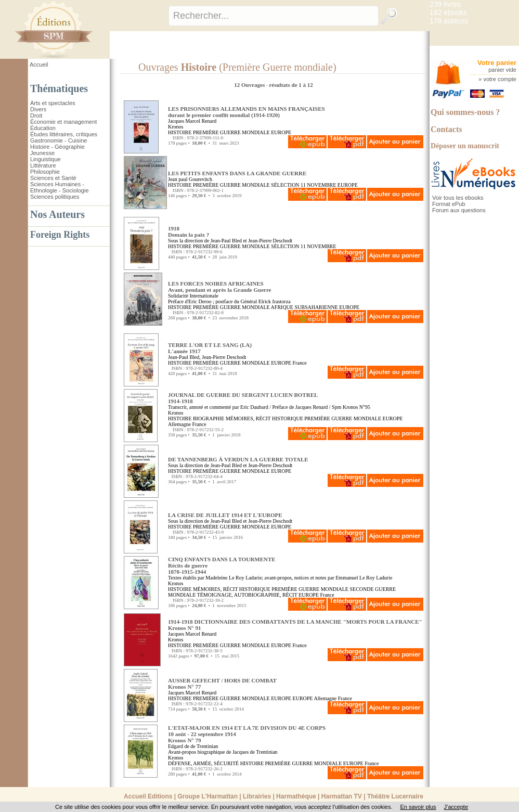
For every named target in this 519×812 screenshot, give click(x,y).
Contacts (446, 129)
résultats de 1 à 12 (291, 85)
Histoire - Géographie (57, 147)
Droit (36, 115)
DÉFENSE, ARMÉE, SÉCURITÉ (203, 763)
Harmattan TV (342, 796)
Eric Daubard (254, 407)
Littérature (43, 165)
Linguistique (46, 159)
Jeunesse (42, 153)
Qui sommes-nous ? (465, 112)
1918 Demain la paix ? (189, 231)
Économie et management (63, 122)
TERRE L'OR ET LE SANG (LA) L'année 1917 (210, 348)
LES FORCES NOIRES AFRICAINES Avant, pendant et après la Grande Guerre (220, 287)
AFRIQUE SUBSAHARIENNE (304, 307)
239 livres (445, 4)
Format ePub (449, 204)
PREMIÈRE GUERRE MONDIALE (231, 132)
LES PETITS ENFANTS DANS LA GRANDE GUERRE (237, 173)
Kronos (176, 127)
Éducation (43, 128)
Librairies (257, 796)
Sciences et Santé (53, 178)
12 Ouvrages (250, 85)
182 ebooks (448, 12)
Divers (38, 109)
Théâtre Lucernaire (395, 796)
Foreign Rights (60, 235)
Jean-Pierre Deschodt (270, 241)
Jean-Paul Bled (226, 241)
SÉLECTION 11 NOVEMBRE (303, 185)
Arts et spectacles (53, 103)
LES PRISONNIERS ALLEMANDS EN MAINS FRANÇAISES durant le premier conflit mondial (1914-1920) (246, 112)
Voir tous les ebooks (458, 198)
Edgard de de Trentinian (193, 746)
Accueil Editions (148, 796)
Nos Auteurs (57, 214)
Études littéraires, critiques (64, 134)
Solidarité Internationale (193, 296)
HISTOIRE (180, 132)
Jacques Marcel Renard (192, 121)
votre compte (500, 79)
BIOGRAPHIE (209, 418)
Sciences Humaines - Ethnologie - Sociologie (60, 187)
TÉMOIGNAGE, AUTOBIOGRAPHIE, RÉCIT (247, 595)
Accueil (39, 65)
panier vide (502, 70)
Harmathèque (296, 796)
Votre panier (497, 63)
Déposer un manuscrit (465, 146)
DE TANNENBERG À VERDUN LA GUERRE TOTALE (238, 459)
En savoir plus (418, 807)
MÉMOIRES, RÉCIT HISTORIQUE (264, 418)
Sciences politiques (55, 197)
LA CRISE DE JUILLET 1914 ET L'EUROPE (225, 515)
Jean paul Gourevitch (190, 179)
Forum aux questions (459, 210)
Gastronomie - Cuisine (59, 140)
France (300, 363)
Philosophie (45, 172)
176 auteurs (449, 21)
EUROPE (281, 132)
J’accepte (456, 807)
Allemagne (179, 424)
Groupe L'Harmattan (207, 796)
